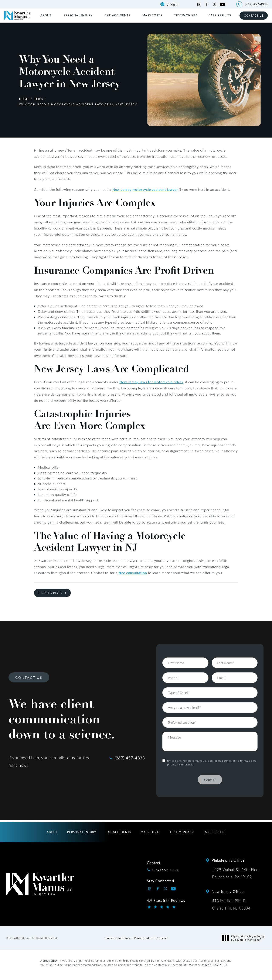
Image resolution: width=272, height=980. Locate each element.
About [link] (46, 15)
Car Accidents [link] (117, 15)
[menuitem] (47, 15)
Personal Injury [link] (78, 15)
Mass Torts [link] (152, 15)
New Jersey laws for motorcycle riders (151, 382)
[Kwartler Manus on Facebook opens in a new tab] (207, 4)
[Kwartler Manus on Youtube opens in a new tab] (222, 4)
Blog (39, 99)
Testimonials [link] (186, 15)
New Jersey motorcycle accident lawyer (145, 189)
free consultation (133, 573)
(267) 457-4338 (216, 965)
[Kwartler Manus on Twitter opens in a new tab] (215, 4)
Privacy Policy (144, 938)
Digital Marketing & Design (245, 938)
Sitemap (162, 938)
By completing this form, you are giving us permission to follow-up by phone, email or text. (212, 750)
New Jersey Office (228, 891)
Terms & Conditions (117, 938)
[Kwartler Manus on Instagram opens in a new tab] (199, 4)
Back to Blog (50, 593)
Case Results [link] (220, 15)
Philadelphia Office (228, 860)
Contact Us (254, 15)
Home (24, 99)
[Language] (174, 4)
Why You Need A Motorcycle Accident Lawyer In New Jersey (78, 104)
